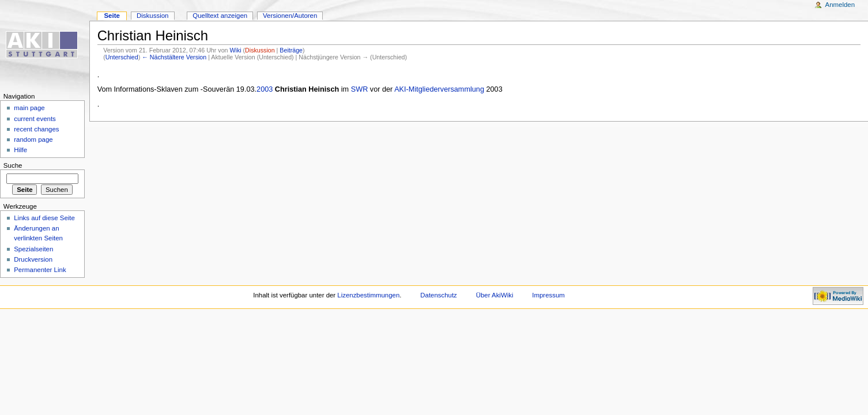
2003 (265, 89)
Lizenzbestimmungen (368, 295)
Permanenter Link (40, 270)
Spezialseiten (33, 249)
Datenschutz (439, 295)
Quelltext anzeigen (220, 16)
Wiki (235, 50)
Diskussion (260, 50)
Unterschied (122, 57)
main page (29, 108)
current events (35, 119)
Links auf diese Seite (44, 218)
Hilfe (20, 150)
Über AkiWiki (495, 295)
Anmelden (840, 5)
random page (33, 139)
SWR (360, 89)
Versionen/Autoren (290, 16)
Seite (112, 16)
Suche (13, 165)
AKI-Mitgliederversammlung (439, 89)
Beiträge (291, 50)
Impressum (548, 295)
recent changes (36, 129)
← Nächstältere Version (174, 57)
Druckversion (33, 259)
